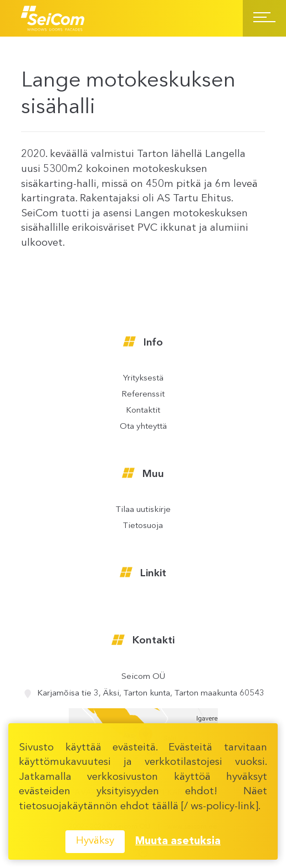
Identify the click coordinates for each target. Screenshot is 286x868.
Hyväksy (95, 841)
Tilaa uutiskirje (143, 510)
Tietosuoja (143, 526)
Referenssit (143, 395)
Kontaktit (143, 411)
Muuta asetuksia (178, 842)
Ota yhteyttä (143, 427)
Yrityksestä (143, 379)
